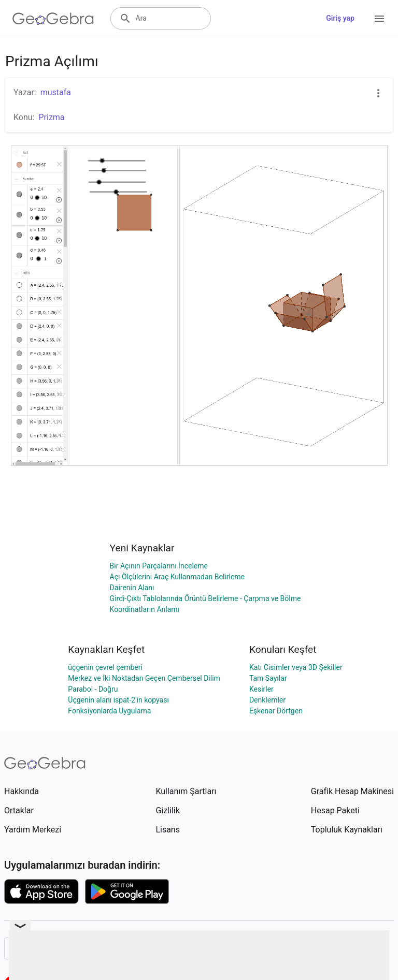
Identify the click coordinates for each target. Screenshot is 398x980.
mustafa (56, 92)
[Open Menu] (379, 19)
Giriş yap (340, 18)
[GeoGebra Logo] (53, 19)
